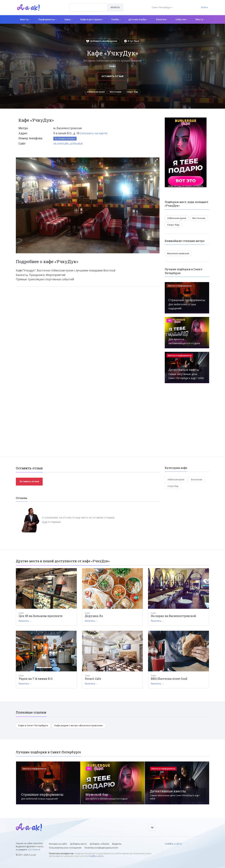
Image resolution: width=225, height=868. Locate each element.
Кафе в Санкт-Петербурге (33, 726)
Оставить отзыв (113, 76)
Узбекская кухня (94, 92)
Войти (205, 7)
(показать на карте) (94, 134)
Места (200, 19)
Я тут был (132, 41)
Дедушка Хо (94, 617)
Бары (69, 19)
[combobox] (88, 7)
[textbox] (88, 5)
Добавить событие (99, 844)
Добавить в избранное (102, 41)
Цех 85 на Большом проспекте (41, 617)
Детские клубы (138, 19)
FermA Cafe (93, 680)
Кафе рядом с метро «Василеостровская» (79, 726)
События (182, 19)
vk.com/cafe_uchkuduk (68, 145)
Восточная (116, 92)
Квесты (25, 19)
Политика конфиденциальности (101, 848)
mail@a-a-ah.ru (96, 856)
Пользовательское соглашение (65, 848)
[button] (156, 161)
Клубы (116, 19)
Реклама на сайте (58, 844)
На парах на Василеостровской (173, 617)
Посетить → (25, 622)
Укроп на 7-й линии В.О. (36, 680)
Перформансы (48, 19)
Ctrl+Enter (34, 850)
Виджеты (117, 844)
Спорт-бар (135, 92)
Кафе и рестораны (92, 19)
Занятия (162, 19)
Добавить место (78, 844)
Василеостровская (178, 254)
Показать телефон (65, 140)
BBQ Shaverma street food (169, 680)
